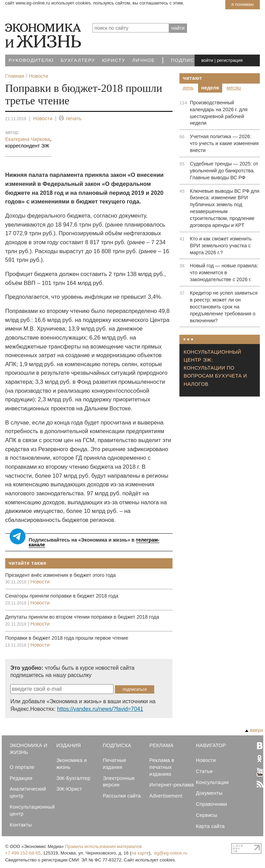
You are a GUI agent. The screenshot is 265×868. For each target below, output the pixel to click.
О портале (22, 767)
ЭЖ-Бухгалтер (73, 778)
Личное (144, 60)
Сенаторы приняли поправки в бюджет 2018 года (62, 596)
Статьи (204, 771)
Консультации (212, 782)
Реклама (161, 745)
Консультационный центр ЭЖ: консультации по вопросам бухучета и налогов (215, 368)
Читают (193, 78)
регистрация (230, 60)
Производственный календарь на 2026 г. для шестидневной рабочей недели (219, 113)
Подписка (186, 60)
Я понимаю (242, 4)
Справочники (212, 804)
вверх (254, 730)
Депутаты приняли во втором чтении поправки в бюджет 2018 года (82, 617)
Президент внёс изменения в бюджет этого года (61, 575)
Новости (43, 118)
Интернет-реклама (172, 785)
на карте (140, 853)
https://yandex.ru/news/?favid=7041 (100, 709)
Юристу (114, 60)
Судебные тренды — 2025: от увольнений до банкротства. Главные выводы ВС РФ (224, 171)
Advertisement (166, 796)
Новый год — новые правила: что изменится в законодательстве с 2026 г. (224, 273)
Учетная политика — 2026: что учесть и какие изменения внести (224, 143)
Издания (69, 745)
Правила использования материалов (104, 846)
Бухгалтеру (78, 60)
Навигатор (211, 745)
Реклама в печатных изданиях (162, 767)
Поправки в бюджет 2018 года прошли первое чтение (67, 638)
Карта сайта (210, 826)
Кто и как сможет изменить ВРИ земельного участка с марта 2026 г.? (221, 246)
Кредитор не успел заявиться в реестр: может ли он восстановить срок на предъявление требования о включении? (224, 307)
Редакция (21, 778)
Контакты (21, 825)
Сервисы (207, 815)
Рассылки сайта (122, 796)
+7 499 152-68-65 (23, 853)
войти (207, 60)
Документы (209, 793)
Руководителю (31, 60)
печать (70, 119)
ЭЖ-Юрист (69, 789)
